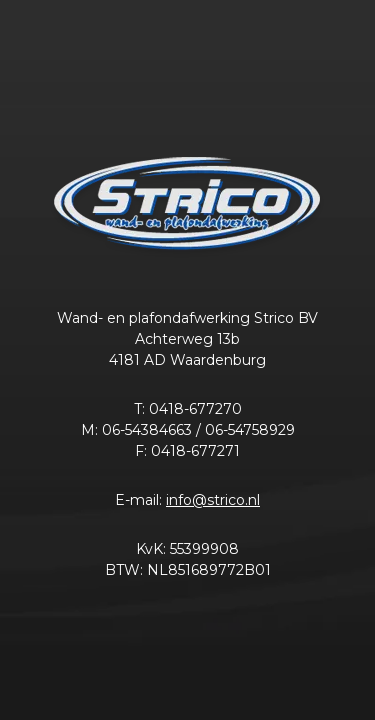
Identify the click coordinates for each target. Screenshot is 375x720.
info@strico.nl (213, 500)
